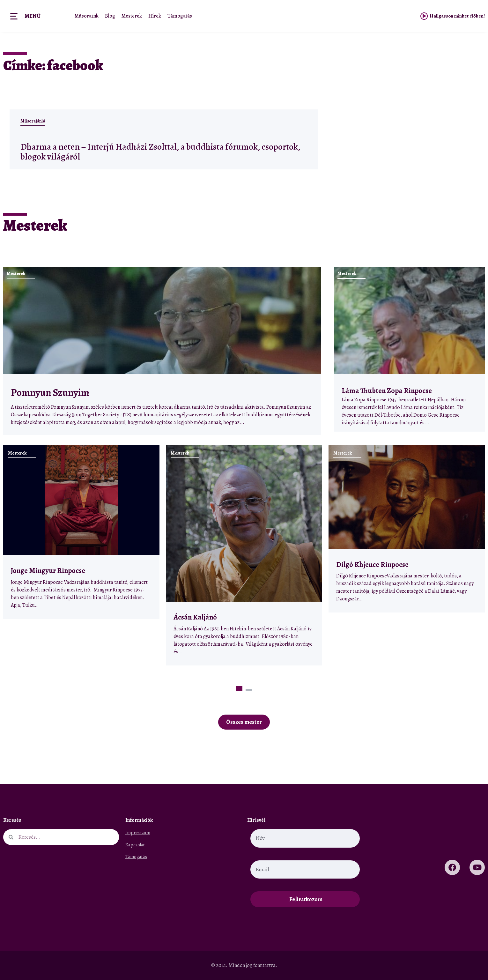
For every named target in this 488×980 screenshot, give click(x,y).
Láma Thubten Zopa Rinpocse (387, 391)
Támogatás (180, 16)
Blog (110, 16)
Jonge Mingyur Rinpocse (48, 571)
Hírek (155, 16)
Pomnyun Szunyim (50, 393)
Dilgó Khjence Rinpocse (372, 564)
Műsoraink (87, 16)
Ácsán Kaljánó (196, 617)
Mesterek (132, 16)
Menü (33, 16)
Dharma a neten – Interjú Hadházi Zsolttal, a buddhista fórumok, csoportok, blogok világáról (154, 151)
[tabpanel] (81, 532)
